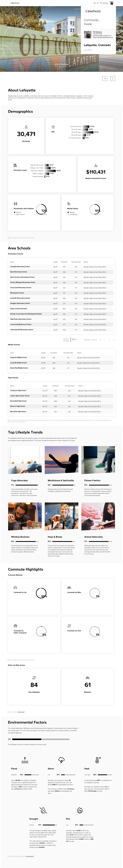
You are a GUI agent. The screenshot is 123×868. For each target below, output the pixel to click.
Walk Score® (21, 712)
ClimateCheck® (30, 856)
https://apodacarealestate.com (103, 37)
